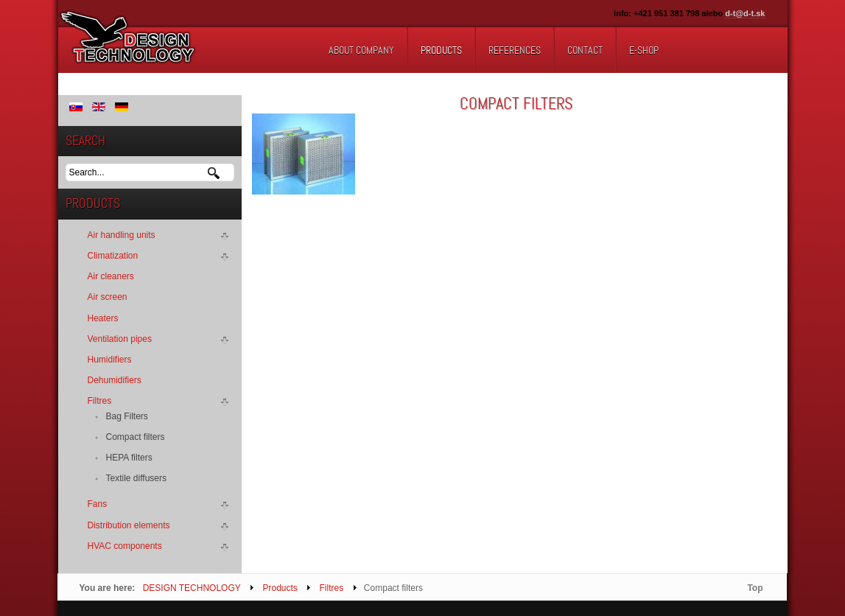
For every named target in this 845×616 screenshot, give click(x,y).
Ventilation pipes (120, 339)
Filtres (100, 401)
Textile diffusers (136, 478)
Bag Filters (127, 416)
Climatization (113, 256)
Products (280, 588)
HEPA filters (129, 458)
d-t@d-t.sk (745, 13)
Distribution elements (129, 525)
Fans (98, 504)
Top (755, 588)
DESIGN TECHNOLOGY (192, 588)
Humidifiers (110, 360)
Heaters (103, 318)
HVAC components (125, 546)
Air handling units (122, 235)
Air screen (108, 297)
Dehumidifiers (115, 380)
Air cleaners (111, 276)
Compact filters (136, 437)
